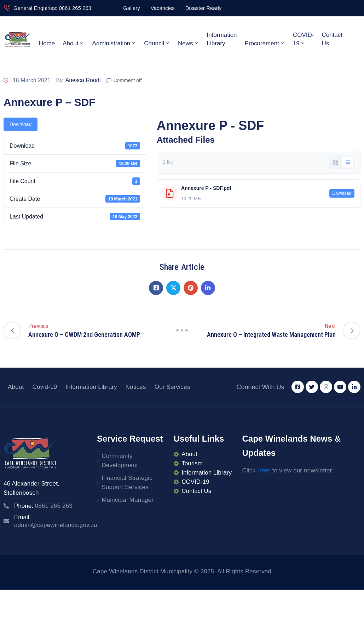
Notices (136, 387)
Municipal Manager (128, 500)
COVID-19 (304, 39)
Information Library (222, 39)
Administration (114, 43)
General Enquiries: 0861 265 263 (52, 8)
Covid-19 (45, 387)
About (73, 43)
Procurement (265, 43)
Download (21, 124)
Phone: (43, 506)
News (189, 43)
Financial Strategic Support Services (127, 483)
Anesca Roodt (83, 80)
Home (47, 43)
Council (157, 43)
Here (264, 470)
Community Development (120, 461)
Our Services (172, 387)
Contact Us (332, 39)
